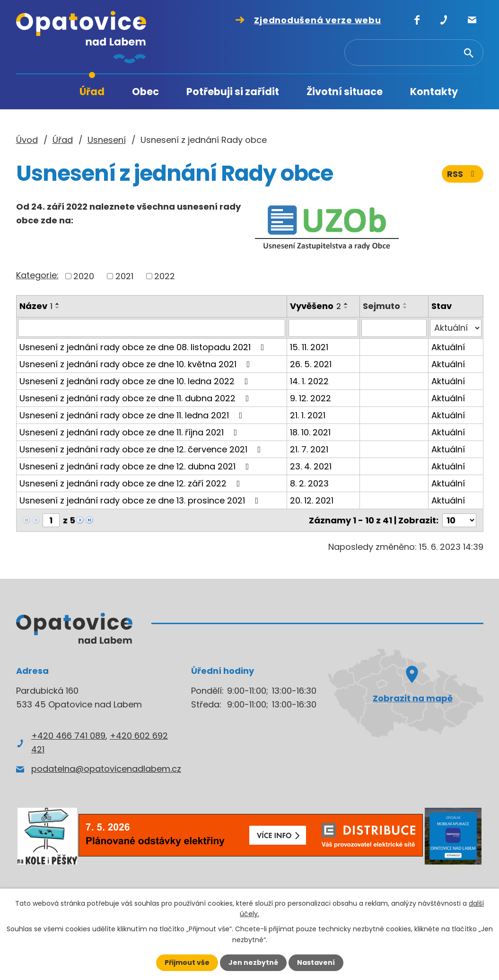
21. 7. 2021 (309, 449)
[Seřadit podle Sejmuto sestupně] (405, 308)
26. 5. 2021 (311, 364)
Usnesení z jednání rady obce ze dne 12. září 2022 (132, 483)
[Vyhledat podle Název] (152, 328)
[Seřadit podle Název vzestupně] (58, 304)
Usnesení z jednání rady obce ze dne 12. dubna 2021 (136, 466)
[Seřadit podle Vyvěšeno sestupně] (346, 308)
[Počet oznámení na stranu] (459, 520)
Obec (145, 92)
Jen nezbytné (253, 962)
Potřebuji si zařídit (233, 92)
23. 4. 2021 (311, 466)
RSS (463, 174)
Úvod (47, 92)
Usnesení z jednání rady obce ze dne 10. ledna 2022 (136, 381)
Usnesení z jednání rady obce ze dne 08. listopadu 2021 (144, 347)
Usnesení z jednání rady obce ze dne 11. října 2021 (130, 432)
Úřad (92, 92)
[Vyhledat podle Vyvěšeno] (323, 328)
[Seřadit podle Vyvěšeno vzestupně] (346, 304)
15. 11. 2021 (309, 347)
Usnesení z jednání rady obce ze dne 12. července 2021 (142, 449)
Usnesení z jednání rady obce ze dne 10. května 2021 (137, 364)
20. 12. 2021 (312, 500)
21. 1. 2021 (308, 415)
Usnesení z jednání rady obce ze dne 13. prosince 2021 (141, 500)
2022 (165, 276)
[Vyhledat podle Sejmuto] (394, 328)
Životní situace (345, 92)
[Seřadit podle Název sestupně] (58, 308)
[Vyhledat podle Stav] (456, 328)
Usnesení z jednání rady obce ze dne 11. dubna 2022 (136, 398)
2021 (124, 276)
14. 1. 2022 (309, 381)
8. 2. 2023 (309, 483)
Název (36, 306)
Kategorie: (37, 275)
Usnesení (107, 140)
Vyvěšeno (315, 306)
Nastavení (316, 962)
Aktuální (448, 347)
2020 (84, 276)
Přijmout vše (187, 962)
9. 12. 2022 (311, 398)
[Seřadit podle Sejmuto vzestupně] (405, 304)
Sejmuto (381, 306)
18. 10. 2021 (310, 432)
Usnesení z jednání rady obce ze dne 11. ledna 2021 (133, 415)
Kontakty (434, 92)
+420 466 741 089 (68, 736)
